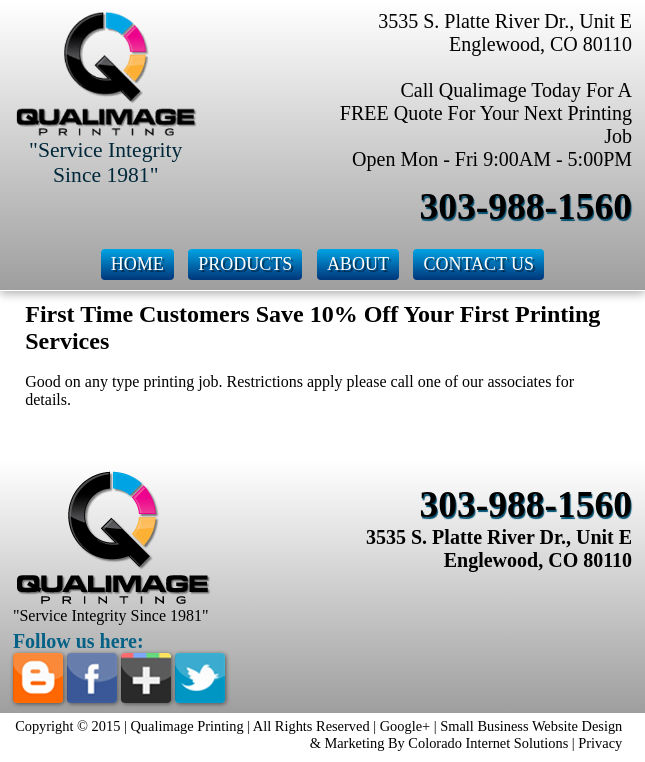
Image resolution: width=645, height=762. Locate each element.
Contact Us (478, 264)
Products (245, 264)
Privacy (600, 743)
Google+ (405, 726)
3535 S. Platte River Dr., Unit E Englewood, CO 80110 (499, 548)
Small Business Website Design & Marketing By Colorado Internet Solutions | (466, 734)
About (358, 264)
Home (137, 264)
